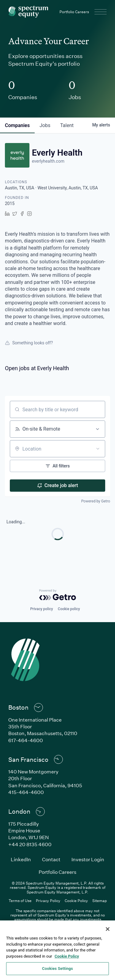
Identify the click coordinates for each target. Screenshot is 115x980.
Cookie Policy (76, 901)
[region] (57, 950)
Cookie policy (69, 609)
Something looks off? (29, 343)
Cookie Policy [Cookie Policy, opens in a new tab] (67, 956)
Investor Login (88, 859)
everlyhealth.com (48, 161)
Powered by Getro (96, 501)
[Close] (108, 929)
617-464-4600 (26, 740)
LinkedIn (21, 859)
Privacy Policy (48, 901)
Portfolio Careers (74, 12)
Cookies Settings (57, 968)
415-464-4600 (26, 792)
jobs (45, 125)
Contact (51, 859)
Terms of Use (20, 901)
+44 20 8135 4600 (30, 844)
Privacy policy (41, 609)
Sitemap (100, 901)
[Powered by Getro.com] (58, 595)
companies (17, 125)
